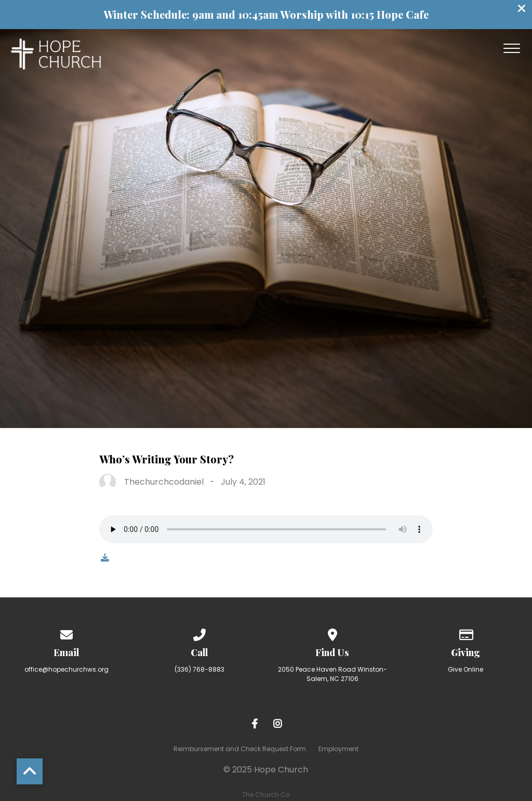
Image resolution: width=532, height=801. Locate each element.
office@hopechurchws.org (66, 669)
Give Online (465, 669)
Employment (338, 749)
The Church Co (266, 795)
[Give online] (465, 633)
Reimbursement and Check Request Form (240, 749)
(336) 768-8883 (199, 669)
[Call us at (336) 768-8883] (199, 633)
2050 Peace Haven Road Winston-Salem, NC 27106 (332, 674)
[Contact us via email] (66, 633)
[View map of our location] (332, 633)
